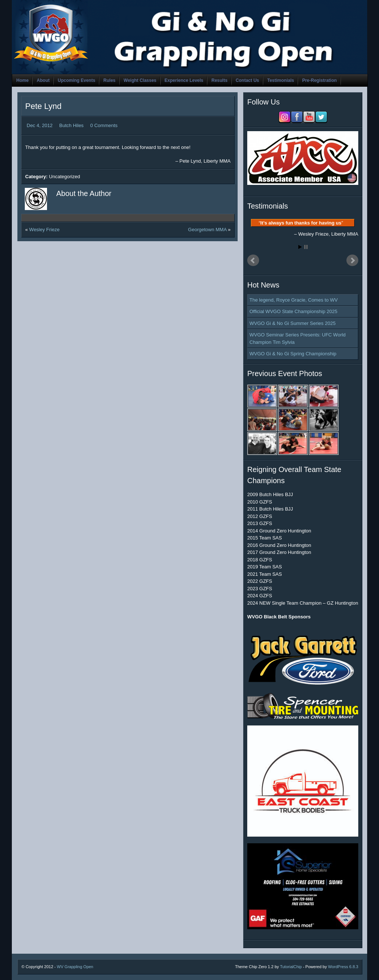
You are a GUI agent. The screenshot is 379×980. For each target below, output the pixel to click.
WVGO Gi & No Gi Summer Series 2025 (293, 323)
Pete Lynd (43, 106)
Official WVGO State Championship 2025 (294, 311)
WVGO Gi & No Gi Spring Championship (293, 354)
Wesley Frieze (44, 230)
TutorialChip (291, 967)
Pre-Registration (319, 80)
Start (300, 247)
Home (22, 80)
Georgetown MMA (207, 230)
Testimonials (281, 80)
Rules (109, 80)
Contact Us (247, 80)
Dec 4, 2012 (40, 125)
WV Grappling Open (75, 967)
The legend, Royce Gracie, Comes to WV (294, 300)
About (43, 80)
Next (352, 260)
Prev (253, 260)
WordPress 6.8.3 (343, 967)
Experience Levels (184, 80)
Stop (306, 247)
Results (219, 80)
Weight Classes (140, 80)
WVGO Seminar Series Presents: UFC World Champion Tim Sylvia (298, 338)
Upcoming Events (76, 80)
